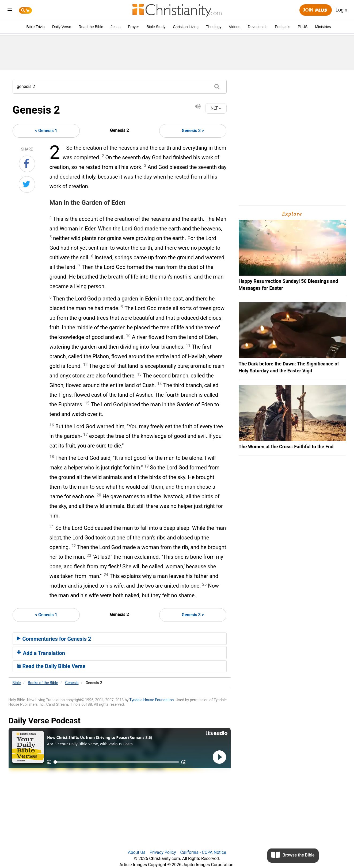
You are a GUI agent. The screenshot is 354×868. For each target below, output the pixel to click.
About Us (137, 852)
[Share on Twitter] (27, 184)
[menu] (10, 11)
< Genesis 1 (46, 131)
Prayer (133, 27)
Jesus (116, 27)
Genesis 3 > (193, 131)
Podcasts (283, 27)
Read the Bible (91, 27)
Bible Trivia (35, 27)
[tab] (120, 639)
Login (341, 10)
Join (315, 10)
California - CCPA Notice (203, 852)
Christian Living (186, 27)
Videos (235, 27)
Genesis (72, 683)
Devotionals (258, 27)
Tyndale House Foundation (152, 700)
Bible (17, 683)
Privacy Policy (163, 852)
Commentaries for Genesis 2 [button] (54, 639)
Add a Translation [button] (41, 653)
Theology (214, 27)
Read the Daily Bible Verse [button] (51, 666)
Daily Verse (62, 27)
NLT (216, 108)
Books (43, 683)
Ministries (323, 27)
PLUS (303, 27)
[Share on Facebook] (27, 164)
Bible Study (156, 27)
